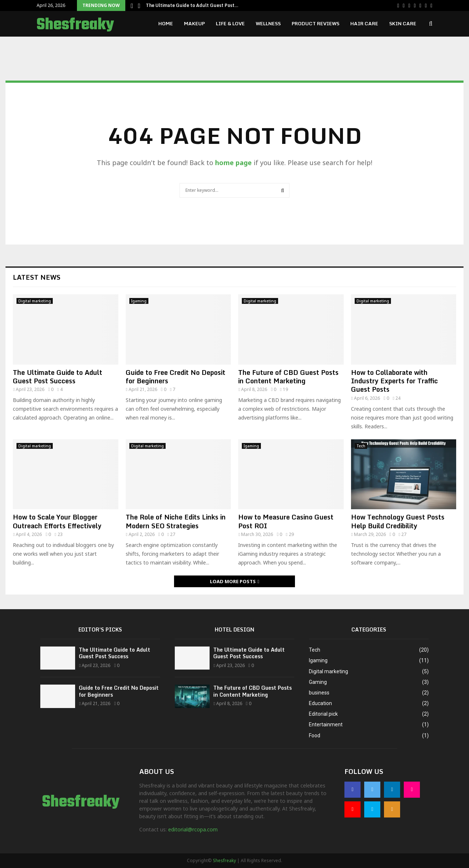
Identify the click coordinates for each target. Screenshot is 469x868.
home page (233, 163)
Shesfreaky (75, 25)
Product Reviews (315, 23)
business (319, 693)
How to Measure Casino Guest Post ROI (286, 521)
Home (166, 23)
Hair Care (364, 23)
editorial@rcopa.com (193, 829)
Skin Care (403, 23)
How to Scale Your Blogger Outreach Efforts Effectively (57, 521)
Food (315, 735)
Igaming (139, 301)
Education (320, 703)
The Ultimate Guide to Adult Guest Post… (192, 5)
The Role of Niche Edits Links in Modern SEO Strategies (176, 521)
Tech (361, 446)
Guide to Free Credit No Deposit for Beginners (176, 377)
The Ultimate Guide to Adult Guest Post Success (58, 377)
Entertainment (326, 724)
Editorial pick (323, 714)
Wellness (268, 23)
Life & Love (230, 23)
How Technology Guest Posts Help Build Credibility (398, 521)
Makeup (194, 23)
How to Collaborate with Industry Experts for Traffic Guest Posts (394, 381)
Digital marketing (35, 301)
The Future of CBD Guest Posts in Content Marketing (288, 377)
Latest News (37, 277)
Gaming (318, 682)
